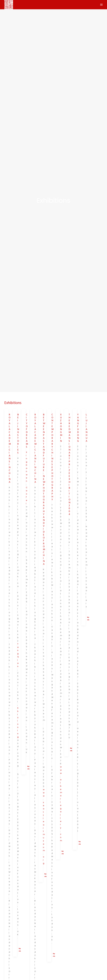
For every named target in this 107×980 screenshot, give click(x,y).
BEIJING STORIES (18, 424)
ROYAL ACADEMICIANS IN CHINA (10, 439)
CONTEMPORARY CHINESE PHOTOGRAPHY (53, 447)
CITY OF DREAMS (27, 421)
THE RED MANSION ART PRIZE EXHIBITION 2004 (70, 455)
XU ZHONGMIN (61, 418)
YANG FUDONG (78, 418)
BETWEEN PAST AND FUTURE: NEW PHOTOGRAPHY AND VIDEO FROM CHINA (44, 480)
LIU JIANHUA (87, 418)
